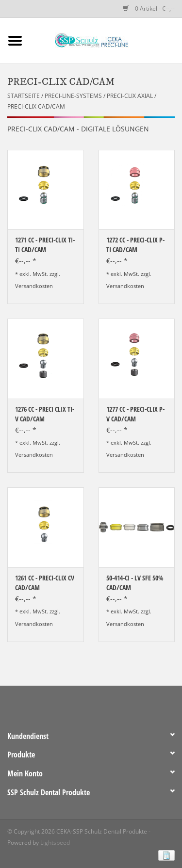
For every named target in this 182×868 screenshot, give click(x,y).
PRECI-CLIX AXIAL (130, 96)
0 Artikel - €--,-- (149, 8)
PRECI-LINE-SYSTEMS (73, 96)
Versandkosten (34, 286)
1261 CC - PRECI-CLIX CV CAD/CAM (45, 583)
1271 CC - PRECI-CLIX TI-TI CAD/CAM (45, 245)
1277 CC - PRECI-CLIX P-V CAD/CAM (135, 414)
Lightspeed (55, 843)
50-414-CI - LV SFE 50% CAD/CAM (135, 583)
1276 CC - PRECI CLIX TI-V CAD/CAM (45, 414)
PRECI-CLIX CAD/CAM (36, 106)
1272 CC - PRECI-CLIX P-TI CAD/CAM (135, 245)
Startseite (24, 96)
